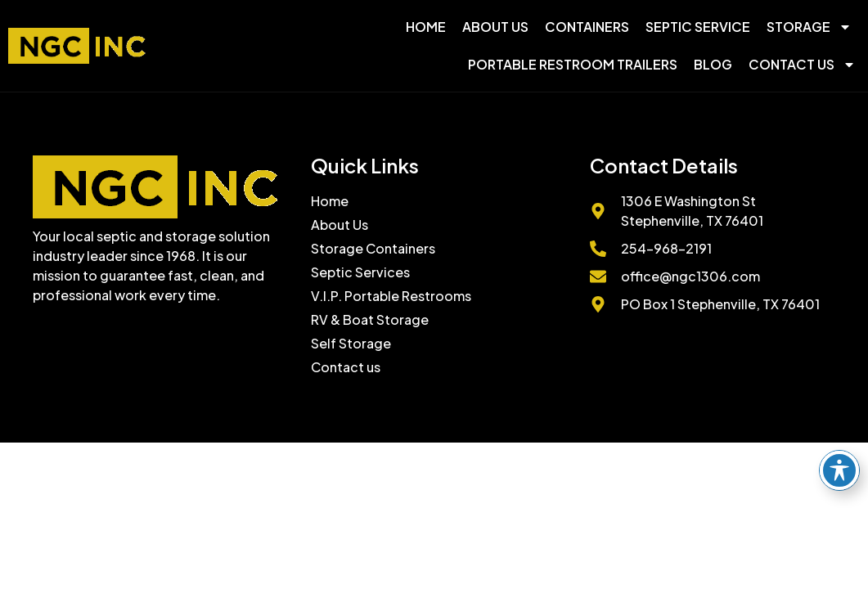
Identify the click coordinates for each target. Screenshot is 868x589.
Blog (713, 64)
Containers (587, 27)
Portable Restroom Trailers (573, 64)
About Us (495, 27)
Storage (809, 27)
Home (426, 27)
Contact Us (802, 65)
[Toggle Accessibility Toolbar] (839, 470)
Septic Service (698, 27)
